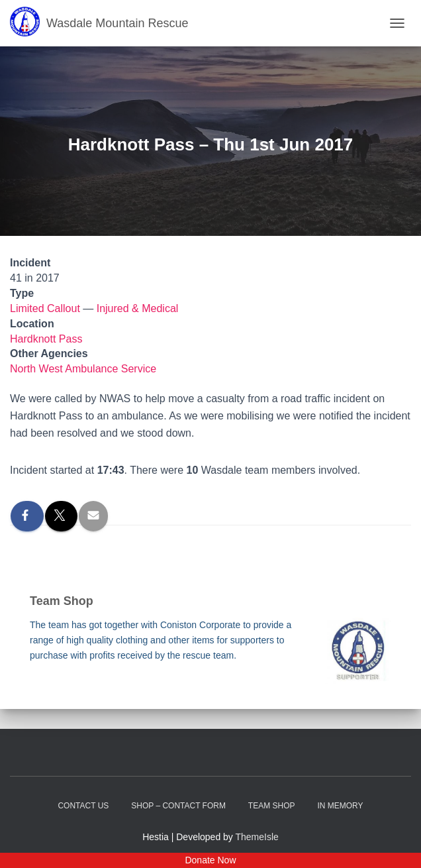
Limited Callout (45, 308)
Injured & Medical (138, 308)
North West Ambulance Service (83, 369)
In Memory (340, 806)
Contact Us (83, 806)
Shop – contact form (178, 806)
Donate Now (210, 860)
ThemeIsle (257, 837)
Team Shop (272, 806)
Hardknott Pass (46, 339)
